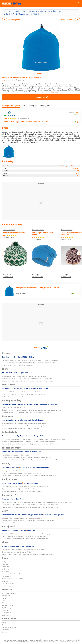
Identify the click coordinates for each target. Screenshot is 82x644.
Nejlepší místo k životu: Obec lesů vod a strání (16, 455)
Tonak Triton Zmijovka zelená (14, 232)
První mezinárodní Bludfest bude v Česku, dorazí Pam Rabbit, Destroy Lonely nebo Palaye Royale (30, 505)
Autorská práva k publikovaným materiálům (54, 640)
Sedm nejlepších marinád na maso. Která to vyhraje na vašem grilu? (22, 473)
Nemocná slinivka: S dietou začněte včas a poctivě (17, 523)
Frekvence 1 (5, 630)
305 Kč (74, 122)
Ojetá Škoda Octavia (8, 584)
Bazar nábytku (6, 615)
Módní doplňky (32, 11)
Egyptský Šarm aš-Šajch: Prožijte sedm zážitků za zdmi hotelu (20, 489)
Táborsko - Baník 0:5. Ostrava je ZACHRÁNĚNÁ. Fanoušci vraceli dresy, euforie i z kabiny (27, 381)
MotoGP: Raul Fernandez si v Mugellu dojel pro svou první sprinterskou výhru (24, 423)
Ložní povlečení (7, 613)
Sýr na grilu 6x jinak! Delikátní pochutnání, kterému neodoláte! (20, 471)
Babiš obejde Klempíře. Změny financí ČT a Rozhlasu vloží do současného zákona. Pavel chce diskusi (31, 363)
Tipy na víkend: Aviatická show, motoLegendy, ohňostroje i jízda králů (22, 491)
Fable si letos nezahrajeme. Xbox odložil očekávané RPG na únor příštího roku (25, 536)
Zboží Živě (5, 564)
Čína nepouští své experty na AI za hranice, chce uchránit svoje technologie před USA (27, 457)
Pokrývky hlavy (45, 11)
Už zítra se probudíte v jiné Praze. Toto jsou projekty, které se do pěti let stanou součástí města (30, 460)
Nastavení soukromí (58, 642)
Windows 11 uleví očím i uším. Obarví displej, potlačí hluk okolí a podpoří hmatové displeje (29, 442)
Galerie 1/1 (41, 73)
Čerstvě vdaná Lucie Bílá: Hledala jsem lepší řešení (17, 552)
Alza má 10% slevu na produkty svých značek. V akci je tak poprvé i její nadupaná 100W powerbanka (31, 444)
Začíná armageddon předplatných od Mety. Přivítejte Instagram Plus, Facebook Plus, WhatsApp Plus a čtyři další (34, 439)
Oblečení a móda (18, 11)
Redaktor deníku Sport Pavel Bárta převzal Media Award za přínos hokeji (23, 550)
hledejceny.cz (6, 562)
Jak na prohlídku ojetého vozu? (11, 574)
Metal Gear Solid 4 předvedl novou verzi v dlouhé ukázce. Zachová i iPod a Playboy (26, 534)
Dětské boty (6, 610)
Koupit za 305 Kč (41, 97)
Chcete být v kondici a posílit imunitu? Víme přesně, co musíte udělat (22, 518)
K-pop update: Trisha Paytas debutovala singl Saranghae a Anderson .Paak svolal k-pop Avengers (30, 507)
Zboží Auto (5, 581)
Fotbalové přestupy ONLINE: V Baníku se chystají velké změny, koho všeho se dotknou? (27, 379)
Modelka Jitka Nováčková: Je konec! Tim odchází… (16, 397)
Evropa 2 (5, 632)
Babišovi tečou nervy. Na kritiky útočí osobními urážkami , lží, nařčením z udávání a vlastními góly (30, 360)
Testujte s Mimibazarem (9, 593)
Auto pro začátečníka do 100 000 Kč (12, 579)
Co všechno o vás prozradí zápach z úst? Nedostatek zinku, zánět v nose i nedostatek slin (28, 521)
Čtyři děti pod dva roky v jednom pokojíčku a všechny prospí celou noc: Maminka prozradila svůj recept (32, 410)
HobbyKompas (6, 576)
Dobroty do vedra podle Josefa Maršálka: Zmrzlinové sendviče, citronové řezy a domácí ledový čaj (30, 476)
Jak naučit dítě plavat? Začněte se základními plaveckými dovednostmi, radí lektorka (27, 413)
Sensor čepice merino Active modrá (43, 234)
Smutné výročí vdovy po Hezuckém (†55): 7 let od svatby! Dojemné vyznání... (24, 394)
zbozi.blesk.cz (6, 572)
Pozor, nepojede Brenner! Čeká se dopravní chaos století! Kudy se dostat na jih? (25, 487)
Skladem (75, 114)
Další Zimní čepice (9, 230)
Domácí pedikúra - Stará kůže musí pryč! (14, 408)
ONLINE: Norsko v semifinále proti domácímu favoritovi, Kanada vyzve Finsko (24, 376)
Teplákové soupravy (8, 608)
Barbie (4, 598)
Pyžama (4, 603)
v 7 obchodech (8, 277)
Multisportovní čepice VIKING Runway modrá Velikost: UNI (26, 122)
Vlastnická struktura (71, 642)
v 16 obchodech (37, 277)
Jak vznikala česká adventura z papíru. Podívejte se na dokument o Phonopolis (25, 539)
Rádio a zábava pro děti (9, 627)
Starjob (4, 622)
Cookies (49, 642)
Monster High (6, 596)
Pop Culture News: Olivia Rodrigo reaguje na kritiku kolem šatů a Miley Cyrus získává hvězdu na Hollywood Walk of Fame (37, 502)
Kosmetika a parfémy (8, 605)
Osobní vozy (6, 567)
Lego (3, 601)
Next (79, 253)
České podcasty (7, 625)
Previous (3, 253)
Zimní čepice (57, 11)
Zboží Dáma (6, 569)
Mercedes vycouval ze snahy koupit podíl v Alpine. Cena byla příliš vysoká (23, 426)
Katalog (7, 11)
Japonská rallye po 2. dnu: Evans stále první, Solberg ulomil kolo (21, 428)
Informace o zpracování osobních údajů (35, 642)
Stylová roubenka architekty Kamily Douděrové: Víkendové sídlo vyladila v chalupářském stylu (29, 554)
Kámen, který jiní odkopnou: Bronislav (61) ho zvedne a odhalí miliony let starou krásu (27, 392)
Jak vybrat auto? (7, 586)
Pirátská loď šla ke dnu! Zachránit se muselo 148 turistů (18, 365)
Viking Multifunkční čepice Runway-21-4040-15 (22, 77)
